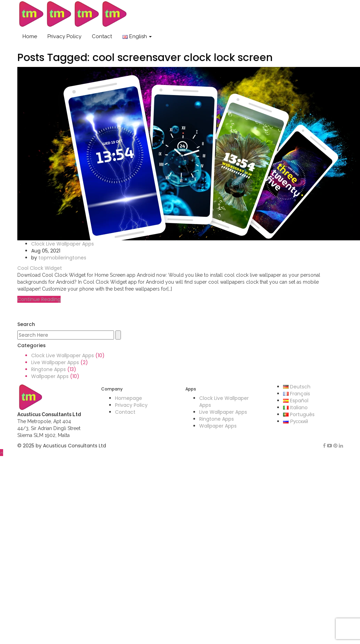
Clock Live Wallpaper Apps (63, 244)
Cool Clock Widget (40, 268)
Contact (102, 36)
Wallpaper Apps (50, 376)
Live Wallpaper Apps (55, 362)
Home (30, 36)
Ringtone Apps (49, 369)
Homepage (129, 398)
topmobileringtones (62, 258)
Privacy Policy (64, 36)
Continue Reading (39, 299)
